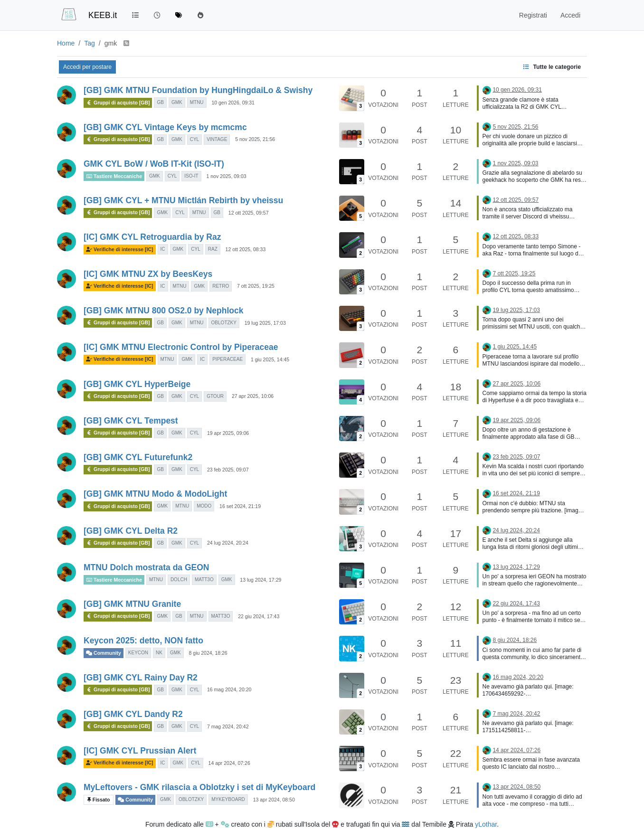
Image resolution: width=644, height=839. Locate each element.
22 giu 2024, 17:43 (259, 616)
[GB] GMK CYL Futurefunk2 (138, 457)
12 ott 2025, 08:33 (246, 249)
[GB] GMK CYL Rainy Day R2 (141, 678)
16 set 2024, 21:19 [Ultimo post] (516, 493)
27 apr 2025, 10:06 (253, 396)
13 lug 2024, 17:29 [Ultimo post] (516, 567)
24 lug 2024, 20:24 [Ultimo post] (516, 530)
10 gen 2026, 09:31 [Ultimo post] (517, 90)
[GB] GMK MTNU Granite (132, 604)
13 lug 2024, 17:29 (260, 580)
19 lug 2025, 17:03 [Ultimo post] (516, 310)
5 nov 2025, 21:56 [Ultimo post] (515, 127)
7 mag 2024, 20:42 (228, 726)
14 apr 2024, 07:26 (229, 763)
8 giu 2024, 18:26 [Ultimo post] (515, 640)
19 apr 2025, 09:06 (228, 433)
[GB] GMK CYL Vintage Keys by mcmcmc (165, 127)
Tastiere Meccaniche (114, 176)
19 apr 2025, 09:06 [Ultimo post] (516, 420)
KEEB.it (103, 15)
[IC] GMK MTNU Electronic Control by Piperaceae (181, 347)
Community (104, 653)
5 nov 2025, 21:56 (255, 139)
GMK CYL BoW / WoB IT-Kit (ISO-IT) (154, 164)
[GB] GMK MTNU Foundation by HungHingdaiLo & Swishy (198, 90)
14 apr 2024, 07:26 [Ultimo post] (516, 750)
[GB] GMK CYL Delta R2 (131, 531)
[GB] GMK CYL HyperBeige (137, 384)
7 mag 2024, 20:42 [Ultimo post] (516, 714)
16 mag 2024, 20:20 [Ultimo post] (518, 677)
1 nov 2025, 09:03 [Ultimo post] (515, 163)
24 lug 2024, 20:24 (228, 543)
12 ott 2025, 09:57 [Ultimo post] (516, 200)
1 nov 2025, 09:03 (226, 176)
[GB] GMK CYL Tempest (131, 421)
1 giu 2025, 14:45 (270, 359)
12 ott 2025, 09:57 (249, 213)
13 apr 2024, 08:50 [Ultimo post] (516, 787)
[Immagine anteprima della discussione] (352, 98)
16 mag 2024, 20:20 (229, 689)
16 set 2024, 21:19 (240, 506)
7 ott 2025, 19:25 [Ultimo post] (514, 273)
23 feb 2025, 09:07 (228, 470)
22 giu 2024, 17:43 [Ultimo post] (516, 603)
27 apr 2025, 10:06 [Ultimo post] (516, 384)
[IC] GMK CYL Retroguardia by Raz (152, 237)
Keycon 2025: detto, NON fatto (143, 641)
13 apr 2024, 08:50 (274, 800)
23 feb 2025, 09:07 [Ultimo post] (516, 457)
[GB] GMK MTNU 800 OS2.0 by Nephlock (163, 311)
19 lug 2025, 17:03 (265, 323)
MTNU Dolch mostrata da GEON (146, 567)
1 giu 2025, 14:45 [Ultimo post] (515, 347)
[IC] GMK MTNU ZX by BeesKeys (148, 274)
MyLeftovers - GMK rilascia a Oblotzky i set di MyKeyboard (199, 787)
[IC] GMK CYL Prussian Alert (140, 751)
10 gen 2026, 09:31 (233, 103)
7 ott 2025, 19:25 (256, 286)
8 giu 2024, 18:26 (208, 653)
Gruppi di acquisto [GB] (118, 103)
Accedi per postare (87, 67)
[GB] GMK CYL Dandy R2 (133, 714)
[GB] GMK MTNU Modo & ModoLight (155, 494)
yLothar (486, 824)
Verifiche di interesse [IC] (120, 250)
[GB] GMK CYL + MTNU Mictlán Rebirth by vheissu (183, 200)
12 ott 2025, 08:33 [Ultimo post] (516, 236)
